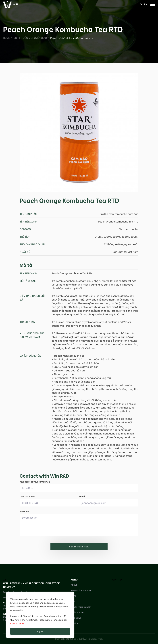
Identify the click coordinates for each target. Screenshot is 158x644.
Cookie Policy (17, 623)
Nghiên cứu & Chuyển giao (30, 38)
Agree (40, 631)
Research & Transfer (81, 590)
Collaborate (77, 612)
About (74, 585)
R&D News (76, 618)
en (146, 4)
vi (141, 4)
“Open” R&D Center (81, 607)
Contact (75, 623)
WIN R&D (117, 579)
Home (7, 38)
